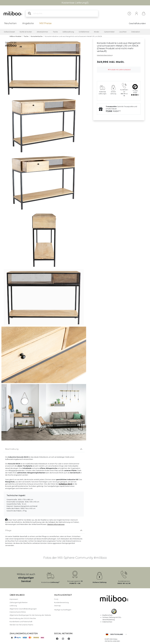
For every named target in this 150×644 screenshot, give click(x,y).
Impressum (14, 599)
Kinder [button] (97, 32)
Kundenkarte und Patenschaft (21, 622)
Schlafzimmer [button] (84, 32)
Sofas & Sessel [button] (9, 32)
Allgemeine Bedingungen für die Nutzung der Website (30, 615)
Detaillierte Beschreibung (105, 55)
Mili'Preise (45, 23)
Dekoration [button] (136, 32)
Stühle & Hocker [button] (26, 32)
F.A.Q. (56, 599)
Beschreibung (12, 449)
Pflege (8, 530)
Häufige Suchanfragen (63, 610)
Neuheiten (10, 23)
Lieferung (13, 606)
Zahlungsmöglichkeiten (19, 602)
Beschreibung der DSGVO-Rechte (23, 618)
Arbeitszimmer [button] (42, 32)
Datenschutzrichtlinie (18, 612)
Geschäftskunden (137, 23)
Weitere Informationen (56, 524)
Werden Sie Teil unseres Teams (21, 625)
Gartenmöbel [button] (109, 32)
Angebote (28, 23)
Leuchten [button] (123, 32)
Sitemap (57, 606)
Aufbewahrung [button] (68, 32)
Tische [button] (55, 32)
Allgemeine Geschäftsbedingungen (23, 609)
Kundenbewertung (61, 602)
